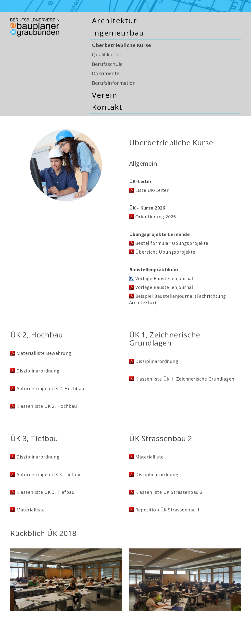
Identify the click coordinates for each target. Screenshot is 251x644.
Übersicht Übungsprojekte (165, 252)
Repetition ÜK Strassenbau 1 (168, 510)
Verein (105, 95)
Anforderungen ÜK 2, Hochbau (50, 388)
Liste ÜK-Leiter (152, 190)
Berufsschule (107, 64)
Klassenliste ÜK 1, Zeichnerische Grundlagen (185, 379)
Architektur (114, 20)
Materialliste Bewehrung (44, 353)
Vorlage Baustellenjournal (164, 278)
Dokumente (106, 73)
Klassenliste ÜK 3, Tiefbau (45, 492)
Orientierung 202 (154, 217)
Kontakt (107, 107)
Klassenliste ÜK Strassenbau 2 (169, 492)
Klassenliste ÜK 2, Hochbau (47, 406)
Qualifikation (107, 55)
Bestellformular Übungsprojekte (172, 243)
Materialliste (31, 510)
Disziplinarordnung (38, 371)
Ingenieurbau (118, 33)
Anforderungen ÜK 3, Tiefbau (49, 474)
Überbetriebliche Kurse (121, 45)
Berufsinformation (114, 83)
